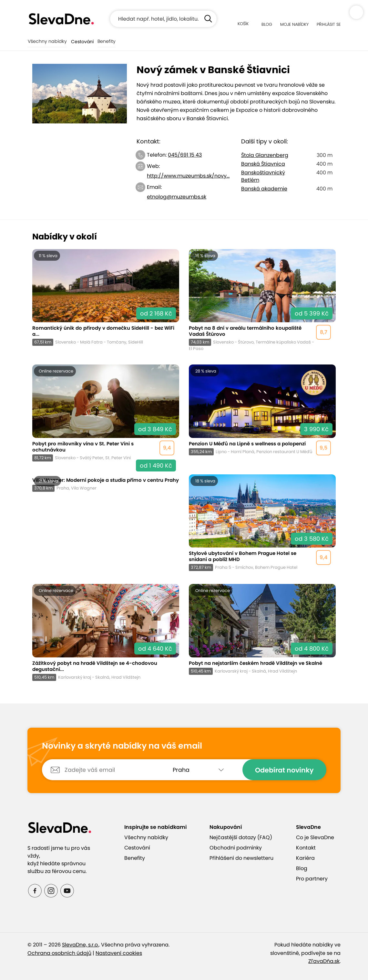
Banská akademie (264, 189)
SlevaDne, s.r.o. (80, 945)
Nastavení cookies (119, 953)
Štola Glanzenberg (265, 155)
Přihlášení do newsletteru (241, 858)
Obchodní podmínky (236, 848)
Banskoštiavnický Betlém (263, 176)
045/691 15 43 (185, 155)
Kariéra (305, 858)
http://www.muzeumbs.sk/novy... (188, 176)
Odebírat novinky (284, 770)
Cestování (81, 42)
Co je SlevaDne (315, 837)
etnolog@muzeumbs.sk (177, 197)
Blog (302, 868)
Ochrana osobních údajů (59, 953)
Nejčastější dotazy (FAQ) (241, 837)
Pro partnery (312, 879)
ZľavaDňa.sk (324, 961)
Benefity (105, 42)
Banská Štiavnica (263, 164)
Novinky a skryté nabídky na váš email (122, 746)
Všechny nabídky (46, 42)
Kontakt (306, 848)
